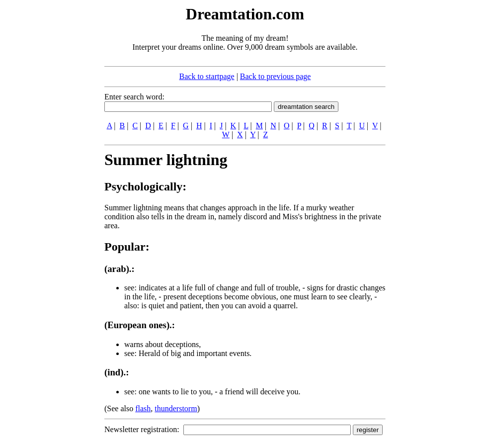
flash (143, 408)
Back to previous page (276, 76)
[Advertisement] (44, 153)
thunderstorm (176, 408)
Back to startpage (207, 76)
